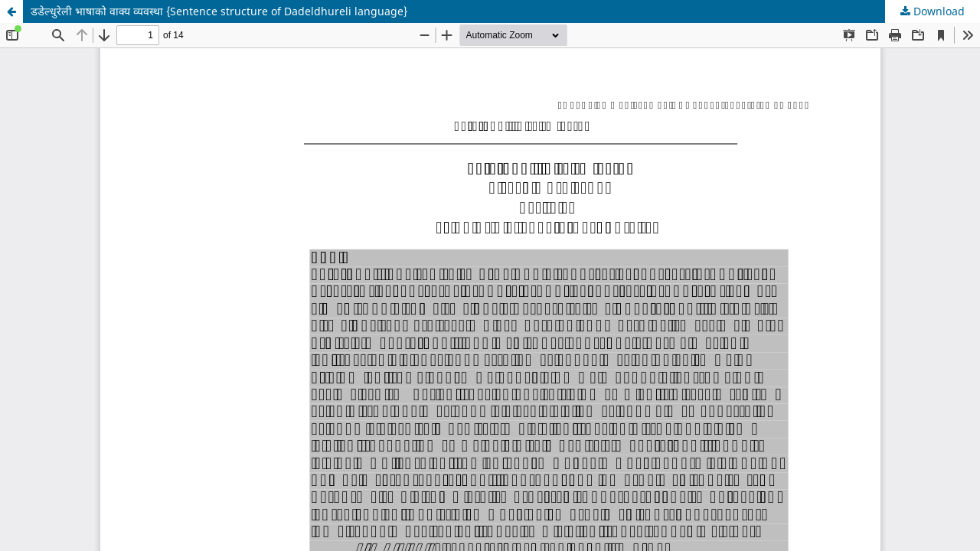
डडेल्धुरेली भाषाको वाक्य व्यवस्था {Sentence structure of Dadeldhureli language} (219, 11)
